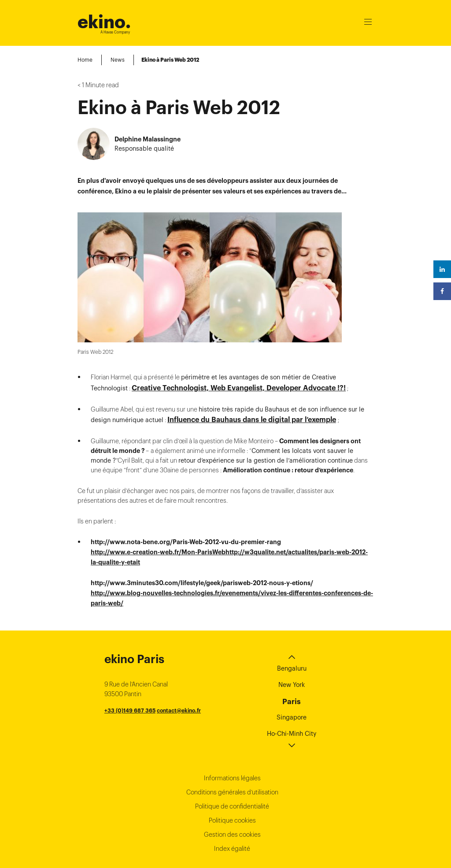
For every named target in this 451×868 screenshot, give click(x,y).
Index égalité (232, 727)
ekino (104, 22)
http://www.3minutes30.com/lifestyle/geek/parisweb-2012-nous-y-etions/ (202, 461)
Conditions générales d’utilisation (232, 670)
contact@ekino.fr (179, 588)
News (118, 60)
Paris (292, 579)
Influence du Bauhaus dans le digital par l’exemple (252, 298)
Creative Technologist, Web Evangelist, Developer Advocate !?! (239, 266)
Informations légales (232, 656)
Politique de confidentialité (232, 684)
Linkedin (326, 830)
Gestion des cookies (232, 712)
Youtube (367, 830)
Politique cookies (232, 698)
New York (292, 563)
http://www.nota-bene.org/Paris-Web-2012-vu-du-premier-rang (186, 420)
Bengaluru (292, 546)
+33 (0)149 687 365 (130, 588)
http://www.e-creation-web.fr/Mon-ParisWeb (158, 430)
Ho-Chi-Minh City (292, 612)
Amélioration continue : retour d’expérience (288, 348)
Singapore (292, 595)
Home (85, 60)
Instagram (347, 830)
